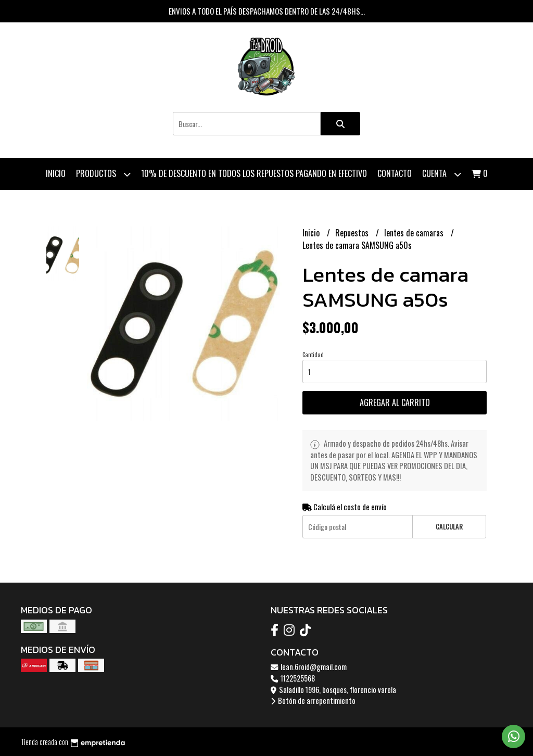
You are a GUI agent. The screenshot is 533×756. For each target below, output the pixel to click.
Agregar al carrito (395, 402)
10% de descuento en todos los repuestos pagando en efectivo (254, 173)
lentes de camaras (415, 233)
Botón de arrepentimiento (313, 701)
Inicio (56, 173)
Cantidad (313, 355)
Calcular (449, 527)
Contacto (395, 173)
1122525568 (293, 678)
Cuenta (442, 174)
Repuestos (353, 233)
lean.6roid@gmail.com (309, 667)
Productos (103, 174)
